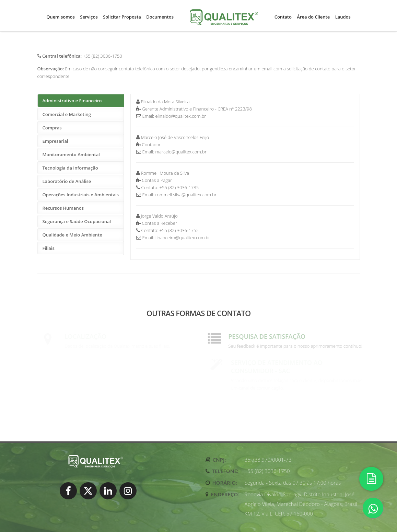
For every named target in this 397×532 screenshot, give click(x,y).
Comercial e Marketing (67, 114)
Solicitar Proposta (122, 17)
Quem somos (61, 17)
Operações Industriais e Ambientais (81, 195)
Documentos (160, 17)
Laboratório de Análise (67, 181)
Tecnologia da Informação (70, 168)
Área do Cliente (313, 17)
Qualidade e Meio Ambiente (72, 235)
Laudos (343, 17)
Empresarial (55, 141)
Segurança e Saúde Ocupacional (77, 221)
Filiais (49, 248)
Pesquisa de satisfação (269, 336)
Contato (283, 17)
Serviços (89, 17)
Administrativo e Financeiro (72, 101)
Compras (52, 128)
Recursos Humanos (63, 208)
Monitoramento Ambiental (71, 154)
